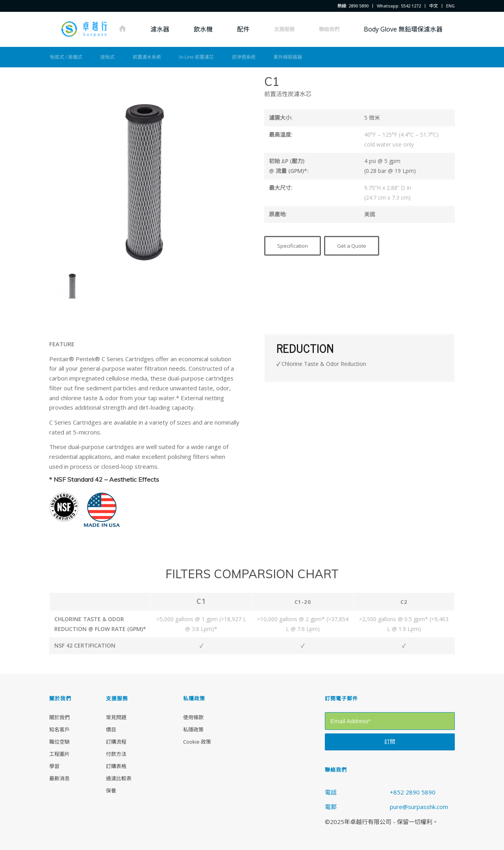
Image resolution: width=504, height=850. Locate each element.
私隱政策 (193, 729)
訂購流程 (116, 742)
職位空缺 (59, 742)
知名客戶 (59, 729)
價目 (111, 729)
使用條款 (193, 717)
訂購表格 (116, 766)
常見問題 (116, 717)
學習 (54, 766)
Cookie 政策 (197, 742)
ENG (450, 6)
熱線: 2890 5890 (353, 6)
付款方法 (116, 754)
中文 (434, 6)
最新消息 (59, 778)
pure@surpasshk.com (419, 807)
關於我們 (59, 717)
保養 (111, 791)
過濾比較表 (119, 778)
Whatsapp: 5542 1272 (399, 6)
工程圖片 (59, 754)
